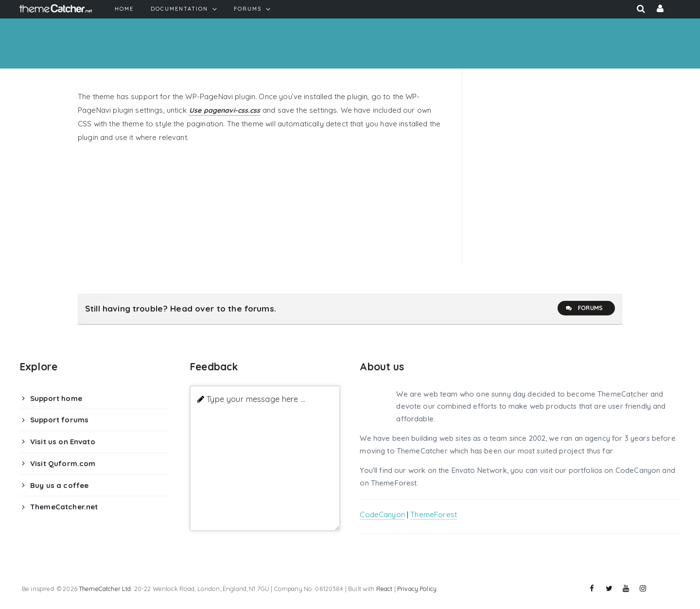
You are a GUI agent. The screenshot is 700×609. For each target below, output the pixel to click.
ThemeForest (434, 514)
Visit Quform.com (63, 463)
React (385, 589)
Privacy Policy (417, 589)
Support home (56, 398)
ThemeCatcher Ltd (105, 589)
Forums (584, 308)
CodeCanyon (382, 514)
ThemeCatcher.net (64, 507)
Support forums (59, 420)
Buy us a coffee (59, 485)
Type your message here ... (256, 399)
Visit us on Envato (63, 442)
